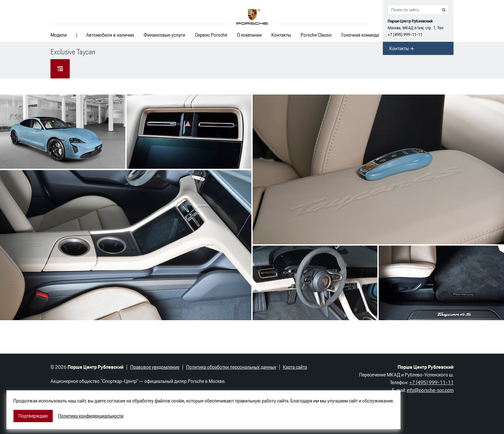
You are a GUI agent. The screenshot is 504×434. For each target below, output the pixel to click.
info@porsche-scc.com (430, 390)
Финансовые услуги (164, 35)
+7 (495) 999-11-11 (405, 35)
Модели (59, 35)
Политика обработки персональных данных (231, 367)
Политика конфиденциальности (91, 416)
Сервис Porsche (211, 35)
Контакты (281, 35)
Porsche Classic (316, 35)
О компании (249, 35)
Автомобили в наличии (110, 35)
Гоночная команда (360, 35)
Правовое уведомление (155, 367)
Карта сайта (295, 367)
